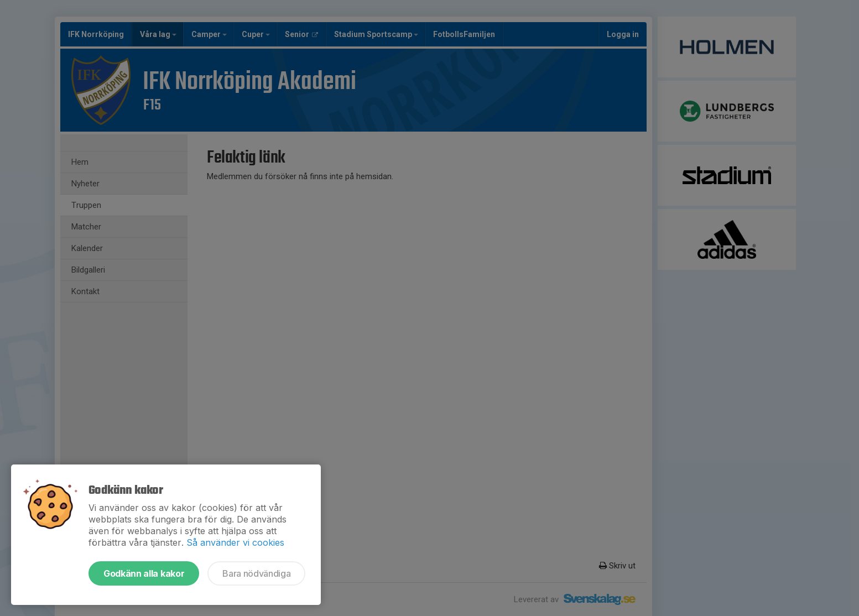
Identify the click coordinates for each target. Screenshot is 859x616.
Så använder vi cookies (235, 542)
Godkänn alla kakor (144, 573)
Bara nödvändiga (256, 573)
